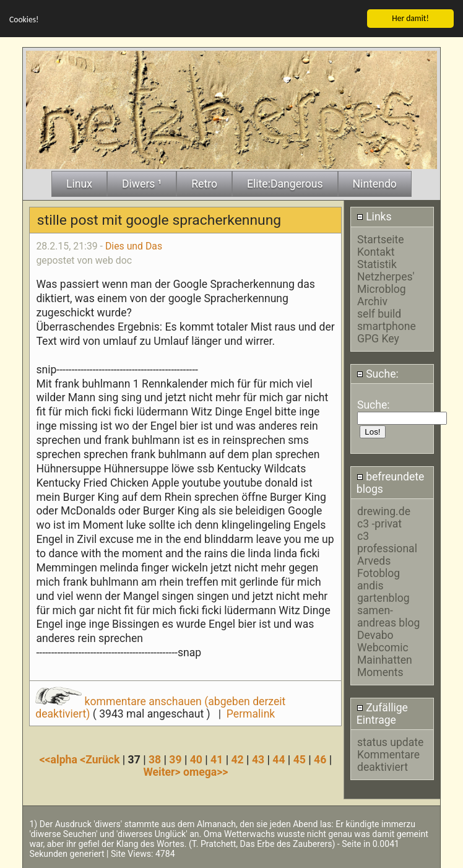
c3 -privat (379, 523)
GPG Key (378, 338)
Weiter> (163, 771)
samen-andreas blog (388, 616)
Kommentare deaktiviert (388, 761)
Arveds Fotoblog (379, 566)
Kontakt (376, 251)
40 (196, 759)
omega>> (206, 771)
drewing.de (384, 511)
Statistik (377, 264)
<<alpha (60, 759)
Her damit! (410, 18)
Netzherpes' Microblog (386, 282)
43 (258, 759)
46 (320, 759)
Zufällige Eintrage (382, 714)
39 (175, 759)
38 (155, 759)
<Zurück (101, 759)
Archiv (372, 301)
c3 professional (387, 542)
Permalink (251, 713)
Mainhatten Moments (385, 666)
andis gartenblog (383, 591)
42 (238, 759)
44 (279, 759)
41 (217, 759)
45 (300, 759)
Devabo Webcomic (383, 641)
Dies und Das (134, 245)
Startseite (381, 239)
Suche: (378, 373)
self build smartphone (387, 319)
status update (390, 742)
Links (374, 217)
